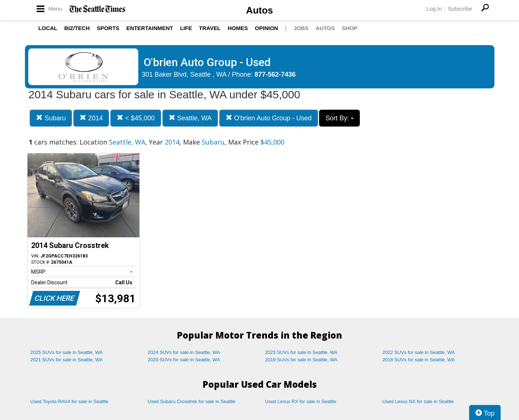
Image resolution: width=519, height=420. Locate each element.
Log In (434, 9)
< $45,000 (136, 118)
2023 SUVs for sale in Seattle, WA (301, 352)
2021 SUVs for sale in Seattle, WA (67, 360)
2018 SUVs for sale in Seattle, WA (419, 360)
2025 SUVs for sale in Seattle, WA (67, 352)
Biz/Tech (77, 28)
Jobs (301, 28)
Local (48, 28)
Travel (210, 28)
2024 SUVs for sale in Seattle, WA (184, 352)
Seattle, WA (190, 118)
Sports (108, 28)
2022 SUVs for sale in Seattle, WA (419, 352)
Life (186, 28)
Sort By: (339, 118)
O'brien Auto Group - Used (269, 118)
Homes (238, 28)
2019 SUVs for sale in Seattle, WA (301, 360)
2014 (91, 118)
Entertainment (150, 28)
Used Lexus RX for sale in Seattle (301, 401)
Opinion (266, 28)
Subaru (51, 118)
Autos (260, 10)
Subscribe (460, 9)
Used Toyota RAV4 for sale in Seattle (70, 401)
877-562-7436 (275, 74)
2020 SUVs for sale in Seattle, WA (184, 360)
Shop (350, 28)
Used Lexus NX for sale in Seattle (418, 401)
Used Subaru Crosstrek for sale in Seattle (192, 401)
